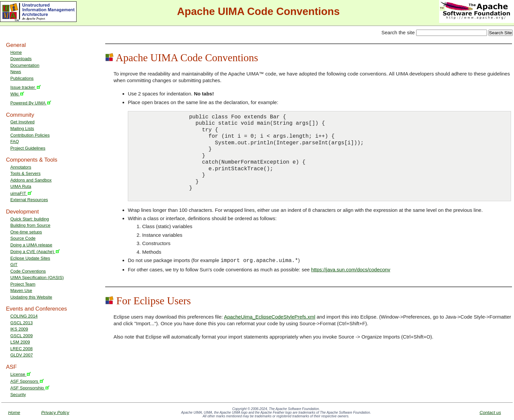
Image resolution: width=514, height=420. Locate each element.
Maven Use (21, 290)
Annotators (21, 167)
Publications (22, 78)
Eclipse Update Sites (30, 258)
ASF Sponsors (27, 381)
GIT (14, 265)
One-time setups (26, 232)
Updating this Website (31, 297)
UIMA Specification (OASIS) (37, 278)
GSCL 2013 (21, 323)
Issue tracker (26, 87)
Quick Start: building (30, 219)
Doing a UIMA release (31, 245)
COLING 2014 (24, 316)
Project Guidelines (28, 148)
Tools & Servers (25, 173)
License (21, 374)
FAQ (15, 141)
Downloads (21, 59)
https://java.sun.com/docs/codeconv (351, 270)
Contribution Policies (30, 135)
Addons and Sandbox (31, 180)
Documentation (25, 65)
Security (18, 395)
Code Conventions (28, 271)
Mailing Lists (22, 129)
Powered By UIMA (31, 103)
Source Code (23, 238)
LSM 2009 (20, 342)
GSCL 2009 (21, 336)
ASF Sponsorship (30, 388)
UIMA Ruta (21, 186)
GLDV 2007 (22, 355)
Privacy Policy (55, 413)
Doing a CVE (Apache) (35, 252)
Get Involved (22, 122)
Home (16, 52)
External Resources (29, 200)
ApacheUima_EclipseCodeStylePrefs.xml (270, 317)
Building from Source (30, 225)
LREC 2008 (21, 349)
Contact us (490, 413)
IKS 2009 (19, 329)
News (16, 72)
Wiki (17, 94)
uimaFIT (21, 193)
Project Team (23, 284)
